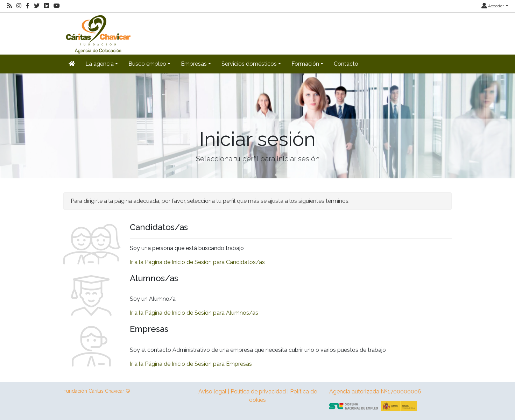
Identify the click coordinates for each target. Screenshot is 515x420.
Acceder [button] (493, 6)
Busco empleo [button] (147, 64)
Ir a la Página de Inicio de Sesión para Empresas (191, 364)
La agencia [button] (100, 64)
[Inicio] (97, 33)
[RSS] (9, 6)
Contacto (346, 64)
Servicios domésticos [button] (249, 64)
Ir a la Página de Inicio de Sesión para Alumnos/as (194, 313)
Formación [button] (305, 64)
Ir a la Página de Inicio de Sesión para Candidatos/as (197, 262)
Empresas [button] (194, 64)
